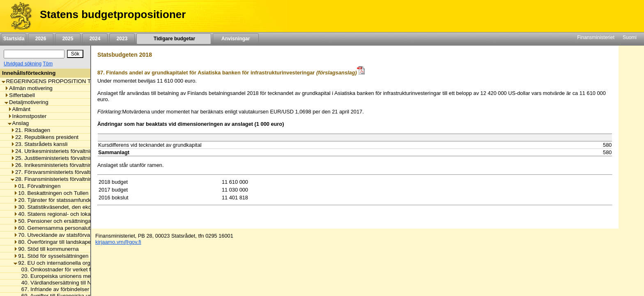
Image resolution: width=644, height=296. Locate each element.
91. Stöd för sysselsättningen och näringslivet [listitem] (71, 256)
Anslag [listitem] (18, 123)
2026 (41, 39)
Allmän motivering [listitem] (29, 88)
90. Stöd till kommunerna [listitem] (46, 249)
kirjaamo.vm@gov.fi (118, 242)
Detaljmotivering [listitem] (26, 102)
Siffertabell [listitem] (20, 95)
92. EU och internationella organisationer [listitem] (65, 263)
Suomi (630, 37)
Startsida (14, 39)
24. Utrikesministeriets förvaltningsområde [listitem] (64, 151)
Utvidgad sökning (23, 64)
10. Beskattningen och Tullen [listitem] (51, 193)
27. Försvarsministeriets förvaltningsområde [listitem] (66, 172)
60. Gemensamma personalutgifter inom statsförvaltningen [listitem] (87, 228)
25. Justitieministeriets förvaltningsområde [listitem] (64, 158)
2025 (68, 39)
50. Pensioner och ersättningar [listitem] (53, 221)
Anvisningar (236, 39)
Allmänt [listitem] (19, 109)
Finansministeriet (596, 37)
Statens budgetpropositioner (113, 14)
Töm (48, 64)
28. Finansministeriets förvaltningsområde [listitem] (64, 179)
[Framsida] (18, 16)
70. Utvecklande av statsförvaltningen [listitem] (61, 235)
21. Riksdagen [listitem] (30, 130)
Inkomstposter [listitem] (27, 116)
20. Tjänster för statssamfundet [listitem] (53, 200)
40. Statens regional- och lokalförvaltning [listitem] (65, 214)
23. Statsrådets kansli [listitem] (39, 144)
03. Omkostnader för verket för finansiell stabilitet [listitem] (78, 269)
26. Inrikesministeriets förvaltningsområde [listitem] (63, 165)
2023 (122, 39)
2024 (95, 39)
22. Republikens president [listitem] (45, 137)
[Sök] (34, 54)
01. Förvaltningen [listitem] (37, 186)
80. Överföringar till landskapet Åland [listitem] (61, 242)
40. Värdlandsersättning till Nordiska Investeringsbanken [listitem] (87, 283)
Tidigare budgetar (174, 39)
